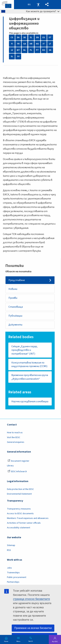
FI (12, 44)
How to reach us (15, 433)
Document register (18, 461)
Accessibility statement (19, 528)
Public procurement (17, 577)
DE (25, 37)
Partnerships (13, 582)
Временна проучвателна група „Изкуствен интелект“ (30, 377)
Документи (15, 325)
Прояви (13, 298)
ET (50, 37)
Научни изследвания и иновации (30, 401)
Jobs (9, 568)
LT (50, 44)
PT (37, 50)
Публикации (15, 316)
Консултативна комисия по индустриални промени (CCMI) (29, 365)
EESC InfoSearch (17, 472)
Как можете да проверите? (43, 11)
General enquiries (16, 442)
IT (44, 44)
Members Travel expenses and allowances (28, 518)
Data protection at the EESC (20, 489)
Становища (16, 307)
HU (37, 44)
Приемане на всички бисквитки (33, 628)
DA (18, 37)
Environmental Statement (19, 494)
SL (12, 56)
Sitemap (11, 545)
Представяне (17, 280)
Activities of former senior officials (24, 523)
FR (18, 44)
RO (44, 50)
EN (37, 37)
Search (31, 641)
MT (18, 50)
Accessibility (38, 5)
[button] (47, 5)
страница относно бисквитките (31, 599)
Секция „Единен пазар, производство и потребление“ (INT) (24, 350)
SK (50, 50)
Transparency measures (19, 509)
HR (31, 44)
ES (44, 37)
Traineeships (13, 573)
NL (25, 50)
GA (25, 44)
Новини (13, 289)
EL (31, 37)
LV (12, 50)
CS (12, 37)
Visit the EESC (14, 437)
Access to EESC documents (20, 514)
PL (31, 50)
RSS (9, 550)
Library (10, 466)
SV (18, 56)
